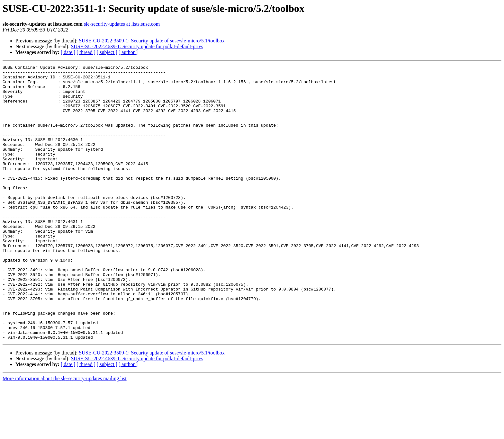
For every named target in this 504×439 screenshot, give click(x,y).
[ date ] (68, 52)
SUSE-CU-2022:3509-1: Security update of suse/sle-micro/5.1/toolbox (152, 41)
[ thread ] (86, 52)
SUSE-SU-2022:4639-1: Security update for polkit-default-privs (137, 46)
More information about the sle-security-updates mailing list (65, 433)
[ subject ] (107, 52)
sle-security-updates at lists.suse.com (122, 24)
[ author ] (128, 52)
